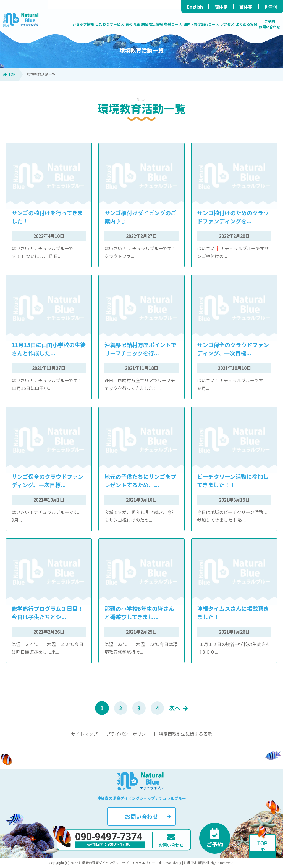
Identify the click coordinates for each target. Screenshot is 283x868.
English (195, 7)
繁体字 (246, 7)
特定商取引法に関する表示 (185, 734)
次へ (180, 708)
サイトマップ (84, 734)
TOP (9, 74)
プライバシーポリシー (128, 734)
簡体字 (221, 7)
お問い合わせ (148, 816)
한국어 (271, 7)
